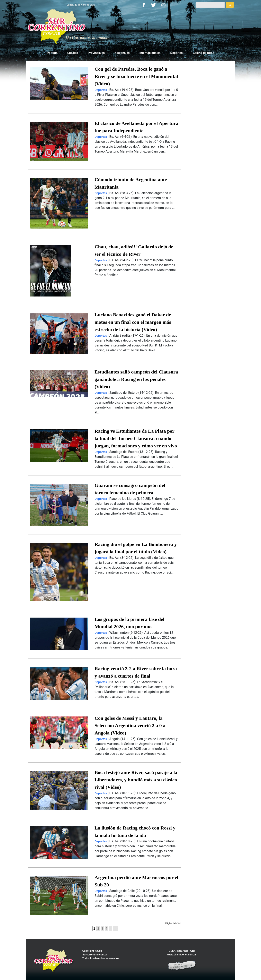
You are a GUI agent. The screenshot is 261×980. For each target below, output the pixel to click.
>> (115, 929)
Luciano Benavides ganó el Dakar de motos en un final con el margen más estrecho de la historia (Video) (133, 322)
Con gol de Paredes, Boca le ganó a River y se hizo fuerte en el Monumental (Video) (136, 76)
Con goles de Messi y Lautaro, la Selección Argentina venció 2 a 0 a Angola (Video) (130, 725)
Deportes (176, 53)
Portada (55, 53)
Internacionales (150, 53)
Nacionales (122, 53)
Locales (73, 53)
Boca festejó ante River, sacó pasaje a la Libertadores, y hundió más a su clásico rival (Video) (136, 780)
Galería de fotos (203, 53)
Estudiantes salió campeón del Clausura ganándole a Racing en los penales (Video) (136, 379)
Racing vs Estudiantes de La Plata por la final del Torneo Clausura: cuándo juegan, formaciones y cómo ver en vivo (136, 438)
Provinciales (96, 53)
